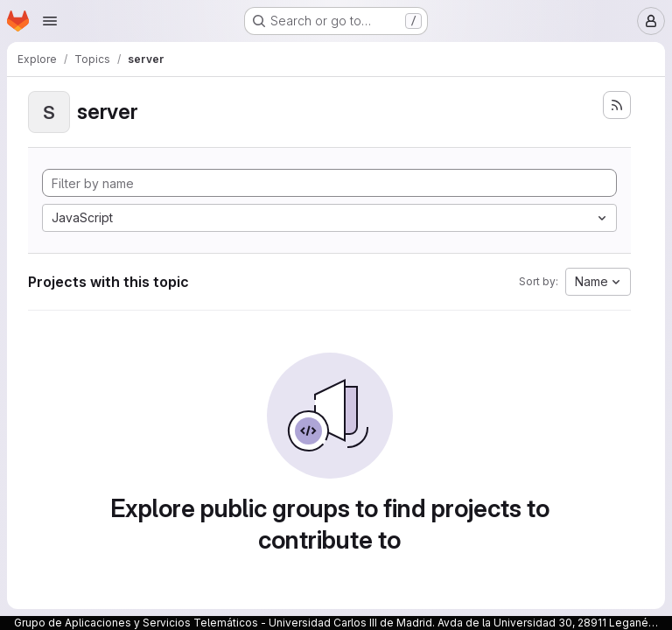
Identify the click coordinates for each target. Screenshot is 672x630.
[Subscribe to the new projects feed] (617, 105)
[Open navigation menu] (50, 21)
